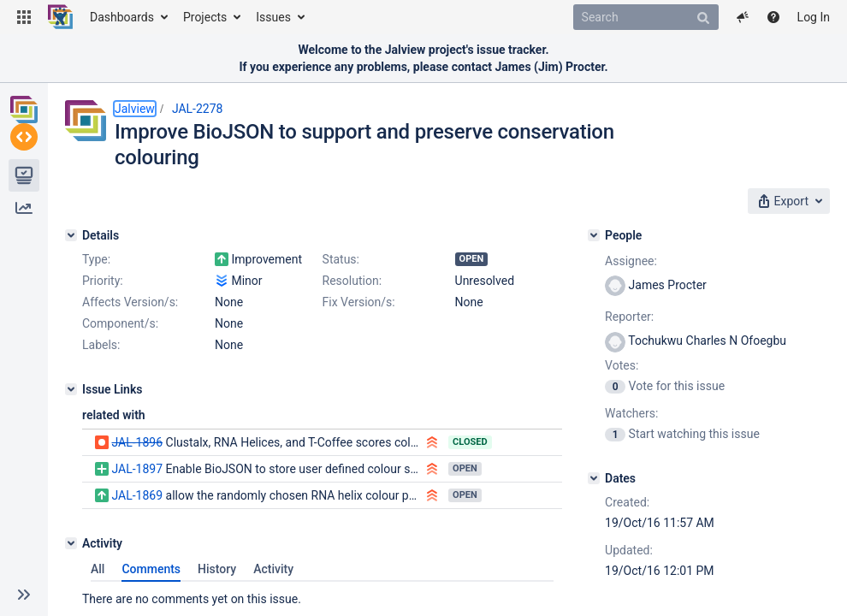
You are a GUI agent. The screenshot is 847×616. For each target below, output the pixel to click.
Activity (273, 569)
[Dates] (594, 478)
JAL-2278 (198, 109)
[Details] (71, 235)
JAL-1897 (137, 469)
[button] (24, 17)
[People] (594, 235)
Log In (814, 17)
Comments (151, 569)
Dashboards (122, 17)
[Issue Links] (71, 389)
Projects (205, 17)
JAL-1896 (137, 442)
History (217, 569)
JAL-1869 (137, 495)
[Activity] (71, 543)
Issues (273, 17)
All (98, 569)
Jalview (135, 109)
